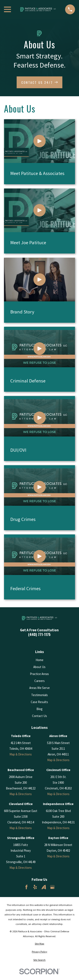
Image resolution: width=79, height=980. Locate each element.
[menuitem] (39, 944)
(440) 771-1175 (39, 635)
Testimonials (39, 695)
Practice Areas (39, 674)
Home (39, 660)
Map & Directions (21, 754)
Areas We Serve (39, 688)
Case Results (39, 702)
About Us (39, 667)
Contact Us (39, 716)
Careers (39, 681)
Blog (39, 709)
